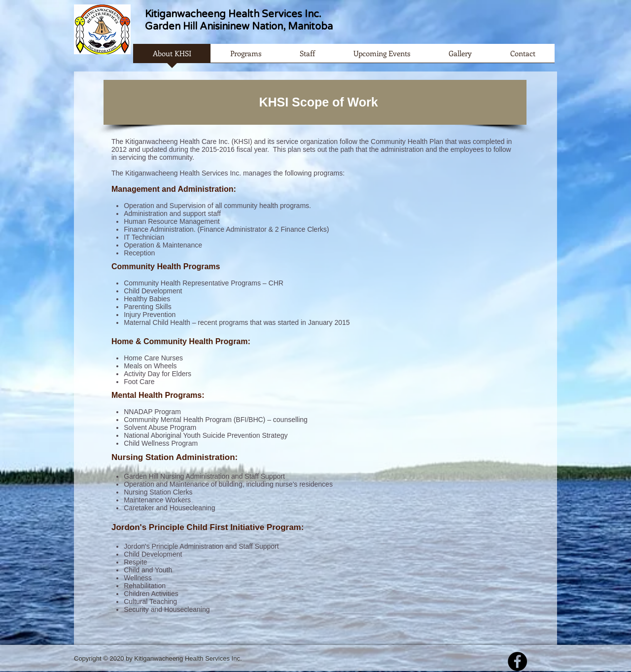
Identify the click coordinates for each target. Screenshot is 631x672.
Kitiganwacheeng (185, 14)
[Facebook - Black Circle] (517, 661)
